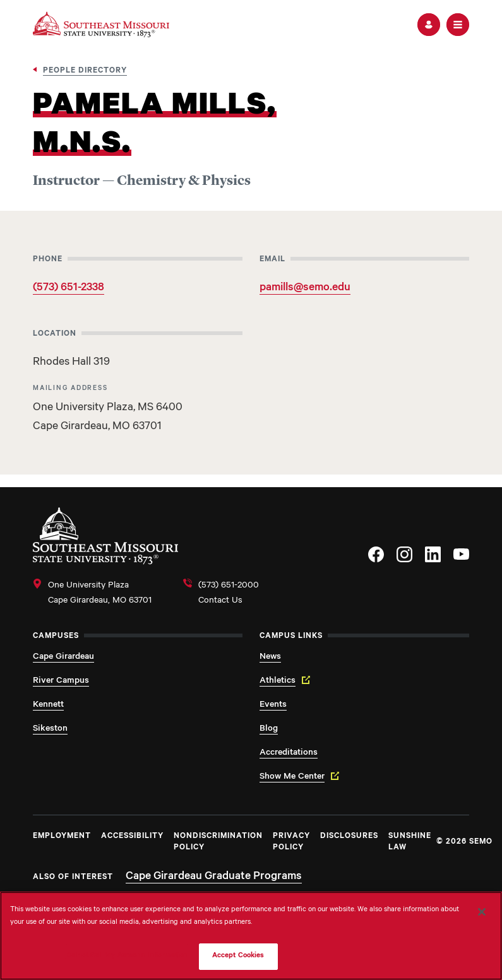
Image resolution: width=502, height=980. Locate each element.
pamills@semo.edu (305, 288)
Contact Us (220, 601)
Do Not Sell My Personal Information (127, 956)
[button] (429, 25)
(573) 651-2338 (69, 288)
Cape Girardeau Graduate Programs (214, 877)
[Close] (482, 912)
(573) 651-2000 (229, 586)
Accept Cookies (238, 956)
